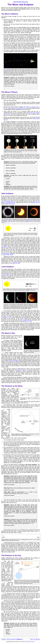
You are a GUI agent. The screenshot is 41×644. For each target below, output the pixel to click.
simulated (8, 69)
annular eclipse (5, 253)
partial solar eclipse (8, 255)
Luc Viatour (9, 220)
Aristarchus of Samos (21, 370)
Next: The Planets (35, 639)
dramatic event (35, 203)
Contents (20, 639)
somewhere (4, 247)
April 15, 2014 (28, 321)
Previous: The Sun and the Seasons (11, 639)
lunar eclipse (6, 274)
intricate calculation (14, 360)
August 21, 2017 (16, 263)
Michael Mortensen (29, 220)
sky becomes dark (8, 201)
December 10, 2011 (7, 317)
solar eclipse (11, 204)
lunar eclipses (24, 320)
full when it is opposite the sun (18, 108)
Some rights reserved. (30, 642)
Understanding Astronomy (20, 2)
